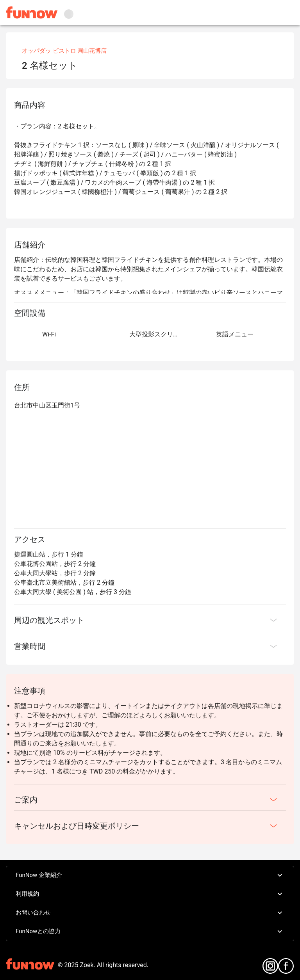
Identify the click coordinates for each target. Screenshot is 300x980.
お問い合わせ (150, 913)
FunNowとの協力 (150, 932)
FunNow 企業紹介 (150, 875)
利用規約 (150, 894)
